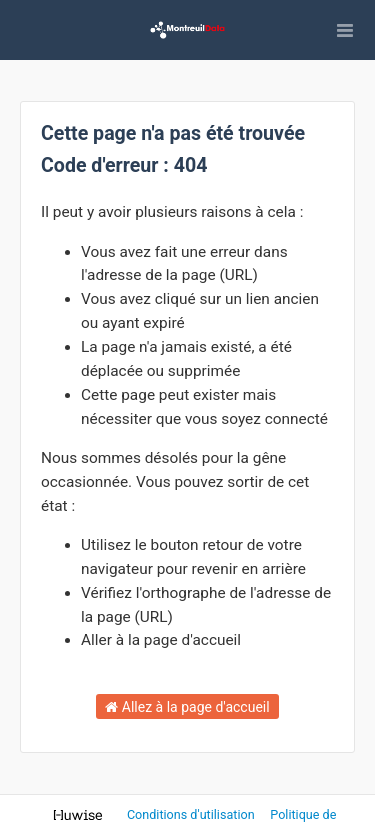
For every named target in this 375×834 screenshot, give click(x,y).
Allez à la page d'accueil (187, 707)
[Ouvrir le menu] (345, 30)
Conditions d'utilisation (192, 814)
